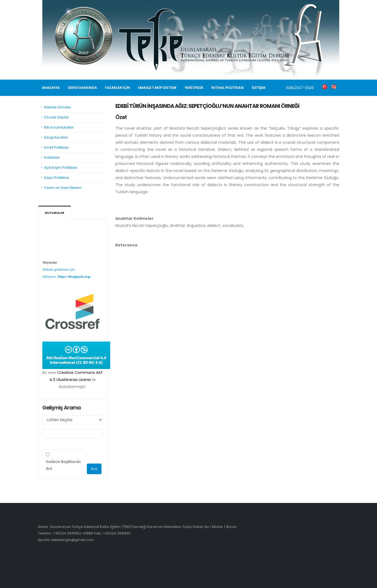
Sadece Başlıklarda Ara (63, 465)
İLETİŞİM (259, 88)
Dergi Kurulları (56, 137)
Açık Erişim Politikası (61, 168)
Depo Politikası (57, 178)
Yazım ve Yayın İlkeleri (63, 188)
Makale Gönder (58, 107)
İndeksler (52, 157)
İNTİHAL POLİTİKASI (228, 88)
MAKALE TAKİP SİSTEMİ (157, 88)
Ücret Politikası (56, 147)
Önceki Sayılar (56, 117)
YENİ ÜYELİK (194, 88)
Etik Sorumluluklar (59, 127)
